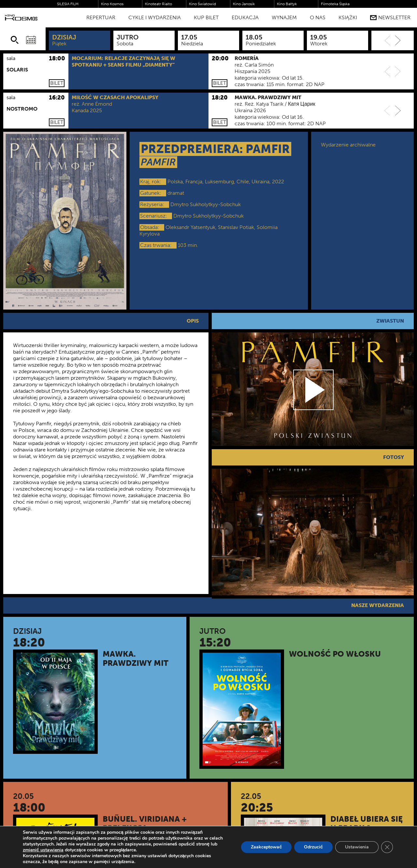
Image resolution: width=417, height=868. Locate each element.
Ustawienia (357, 847)
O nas (318, 17)
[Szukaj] (15, 40)
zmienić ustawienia (43, 850)
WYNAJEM (284, 17)
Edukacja (245, 17)
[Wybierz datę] (31, 40)
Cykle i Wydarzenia (155, 17)
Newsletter (390, 18)
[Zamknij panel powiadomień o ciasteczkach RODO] (387, 847)
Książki (348, 17)
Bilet (57, 83)
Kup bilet (206, 17)
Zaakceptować (266, 847)
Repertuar (101, 17)
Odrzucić (313, 847)
